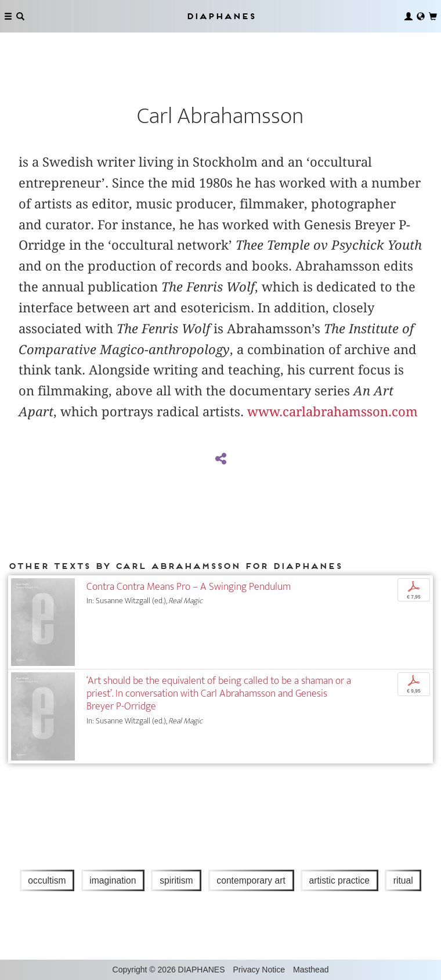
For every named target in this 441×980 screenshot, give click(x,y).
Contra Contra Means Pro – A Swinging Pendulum (189, 587)
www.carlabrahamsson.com (332, 412)
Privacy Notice (259, 970)
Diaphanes (220, 16)
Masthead (311, 970)
